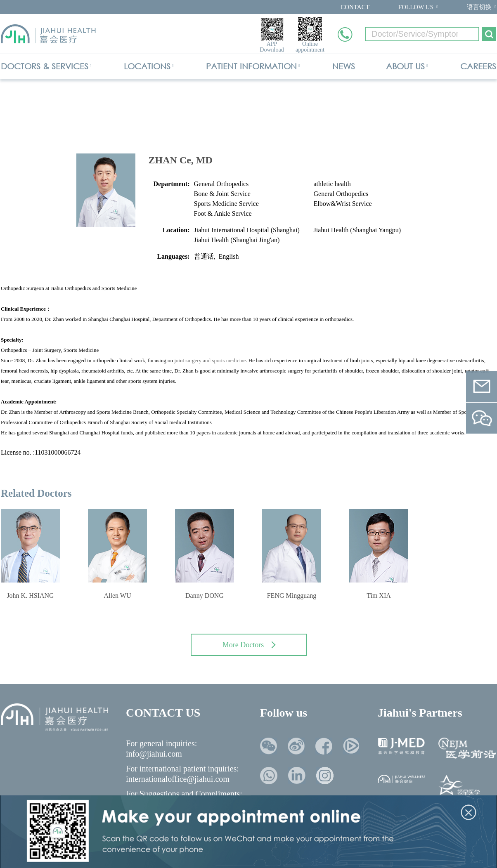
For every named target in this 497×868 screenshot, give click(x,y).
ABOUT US (405, 66)
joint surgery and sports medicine (210, 360)
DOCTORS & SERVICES (45, 66)
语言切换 (479, 7)
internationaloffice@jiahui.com (178, 779)
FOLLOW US (416, 7)
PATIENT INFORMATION (251, 66)
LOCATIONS (147, 66)
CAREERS (478, 66)
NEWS (344, 66)
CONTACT (355, 7)
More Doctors (249, 645)
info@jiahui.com (154, 754)
